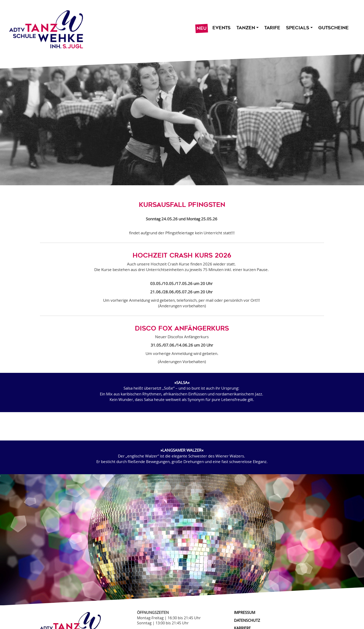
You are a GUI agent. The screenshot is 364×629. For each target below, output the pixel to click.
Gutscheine (333, 28)
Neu (202, 28)
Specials (299, 28)
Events (221, 28)
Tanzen (247, 28)
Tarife (272, 28)
